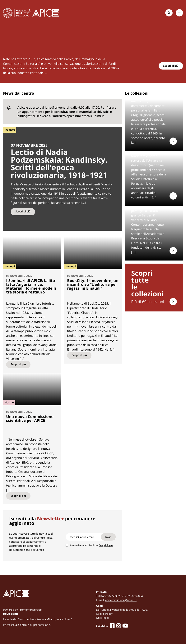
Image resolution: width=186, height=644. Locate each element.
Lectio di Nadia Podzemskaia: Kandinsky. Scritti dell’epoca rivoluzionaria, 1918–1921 (59, 163)
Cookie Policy (104, 614)
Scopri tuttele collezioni (147, 283)
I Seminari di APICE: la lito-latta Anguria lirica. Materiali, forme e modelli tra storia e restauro (31, 286)
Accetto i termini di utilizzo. (91, 545)
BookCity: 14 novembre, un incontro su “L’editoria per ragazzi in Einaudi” (93, 284)
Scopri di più (171, 66)
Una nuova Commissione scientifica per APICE (30, 418)
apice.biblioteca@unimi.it (121, 600)
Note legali (103, 618)
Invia (108, 537)
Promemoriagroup (30, 610)
